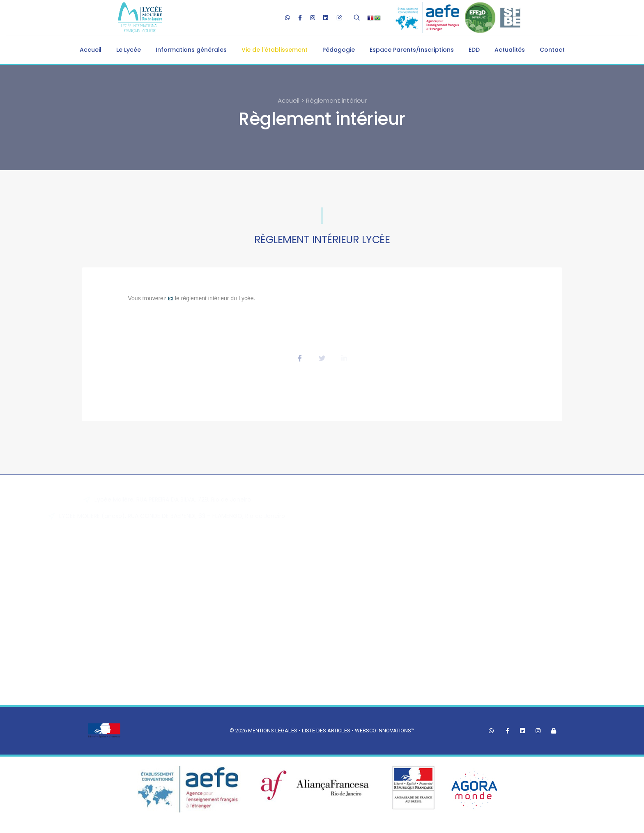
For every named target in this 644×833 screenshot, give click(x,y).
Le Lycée (129, 50)
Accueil (91, 50)
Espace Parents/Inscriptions (412, 50)
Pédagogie (339, 50)
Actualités (510, 50)
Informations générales (191, 50)
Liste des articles (327, 731)
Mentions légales (273, 731)
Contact (552, 50)
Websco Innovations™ (385, 731)
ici (171, 298)
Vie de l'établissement (275, 50)
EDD (474, 50)
